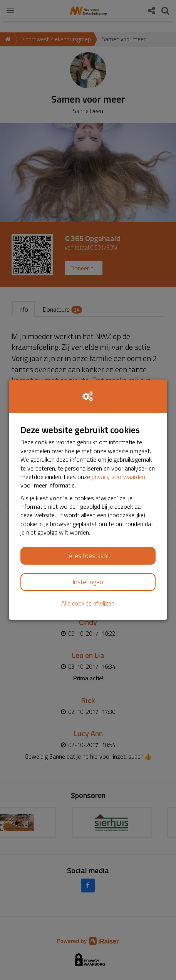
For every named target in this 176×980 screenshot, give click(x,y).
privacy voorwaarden (118, 477)
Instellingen (88, 582)
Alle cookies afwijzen (88, 603)
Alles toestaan (88, 556)
